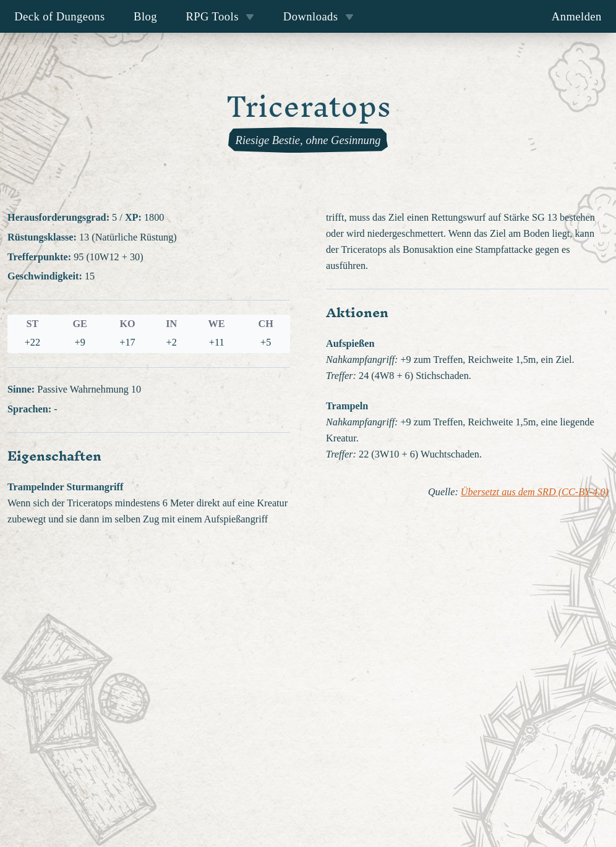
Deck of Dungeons (60, 16)
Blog (145, 16)
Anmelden (577, 16)
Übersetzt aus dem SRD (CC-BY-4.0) (535, 492)
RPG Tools (220, 16)
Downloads (319, 16)
